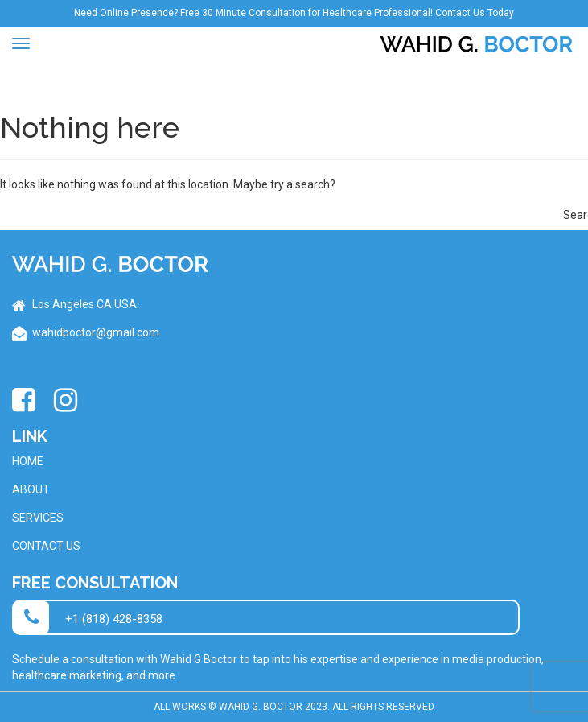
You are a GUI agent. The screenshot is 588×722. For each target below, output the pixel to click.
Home (28, 461)
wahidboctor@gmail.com (96, 332)
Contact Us (46, 546)
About (31, 489)
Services (38, 518)
